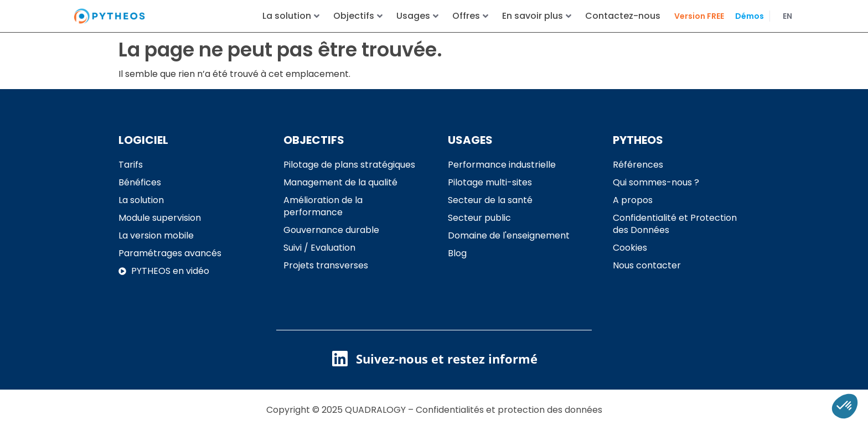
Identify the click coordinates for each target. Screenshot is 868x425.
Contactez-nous (623, 16)
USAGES (470, 136)
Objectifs (358, 16)
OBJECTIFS (314, 136)
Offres (470, 16)
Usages (417, 16)
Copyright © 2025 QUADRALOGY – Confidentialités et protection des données (434, 406)
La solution (291, 16)
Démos (750, 16)
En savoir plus (537, 16)
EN (787, 16)
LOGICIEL (143, 136)
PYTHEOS (638, 136)
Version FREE (699, 16)
